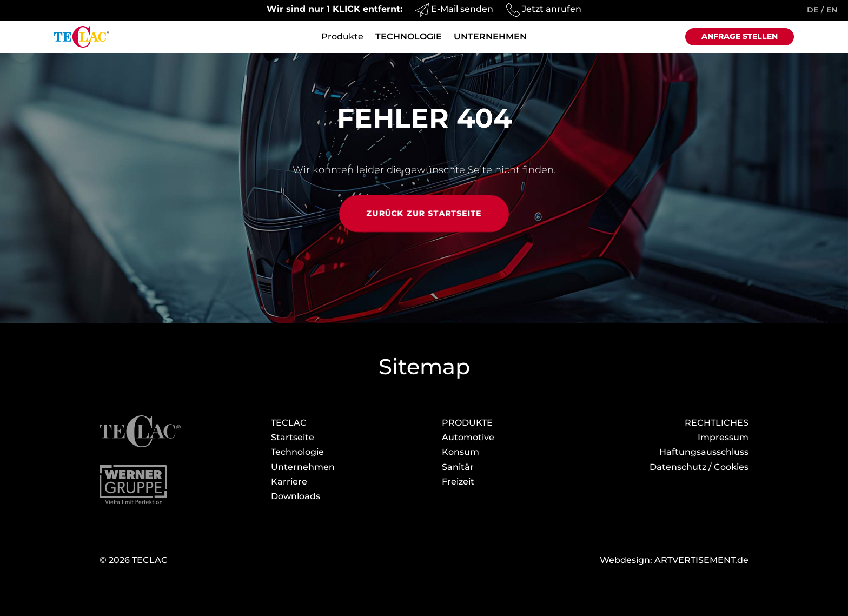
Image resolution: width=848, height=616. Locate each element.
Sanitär (458, 467)
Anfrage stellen (740, 36)
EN (832, 10)
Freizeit (458, 482)
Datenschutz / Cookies (699, 467)
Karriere (289, 482)
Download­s (296, 496)
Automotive (468, 437)
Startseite (293, 437)
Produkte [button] (342, 37)
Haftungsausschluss (704, 452)
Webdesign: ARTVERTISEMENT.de (674, 560)
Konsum (461, 452)
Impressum (723, 437)
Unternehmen (490, 37)
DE (813, 10)
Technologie (409, 37)
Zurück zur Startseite (424, 213)
